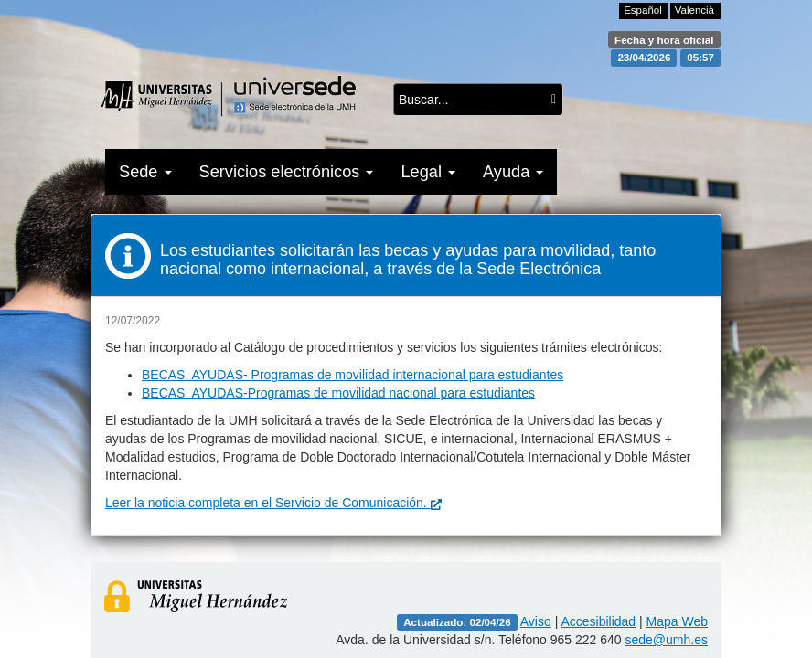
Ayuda (513, 172)
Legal (428, 172)
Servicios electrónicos (287, 172)
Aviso (536, 621)
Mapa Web (677, 621)
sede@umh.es (667, 640)
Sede (145, 172)
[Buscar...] (554, 100)
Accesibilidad (598, 621)
